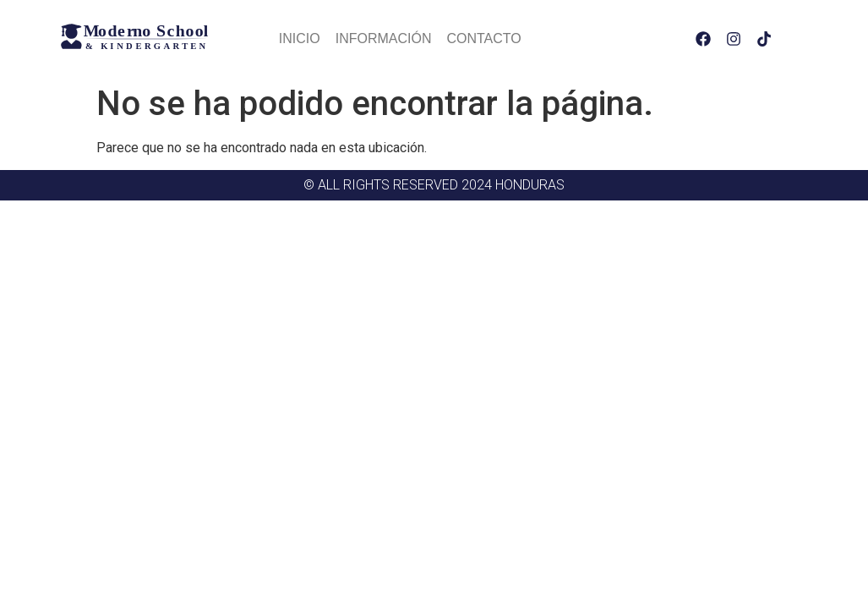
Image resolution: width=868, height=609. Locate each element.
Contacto (483, 38)
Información (384, 38)
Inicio (300, 38)
